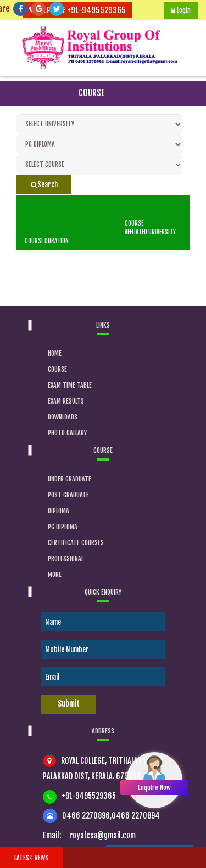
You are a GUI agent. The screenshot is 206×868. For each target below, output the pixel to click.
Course (57, 369)
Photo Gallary (67, 433)
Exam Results (66, 401)
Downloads (63, 417)
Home (55, 353)
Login (181, 10)
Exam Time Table (70, 385)
